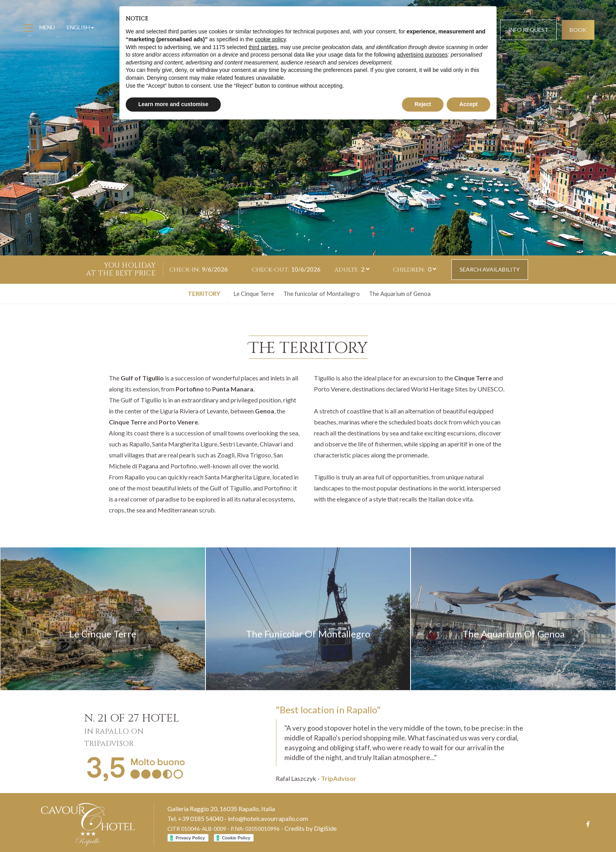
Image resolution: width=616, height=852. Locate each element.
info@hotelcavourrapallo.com (268, 818)
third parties (263, 47)
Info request (528, 30)
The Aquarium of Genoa (400, 294)
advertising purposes (422, 55)
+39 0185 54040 (201, 818)
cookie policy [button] (270, 39)
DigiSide (325, 828)
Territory (204, 294)
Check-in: (185, 270)
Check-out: (270, 270)
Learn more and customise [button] (173, 104)
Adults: (346, 270)
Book (578, 30)
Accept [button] (468, 104)
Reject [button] (423, 104)
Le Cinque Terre (254, 294)
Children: (409, 270)
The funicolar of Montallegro (322, 294)
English (80, 27)
